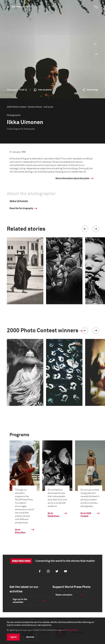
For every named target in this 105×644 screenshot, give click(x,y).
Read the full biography (21, 208)
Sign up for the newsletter (20, 601)
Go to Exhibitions (53, 515)
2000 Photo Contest (20, 7)
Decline (30, 637)
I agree (13, 637)
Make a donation (64, 595)
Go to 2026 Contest (86, 515)
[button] (85, 229)
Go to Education (20, 531)
